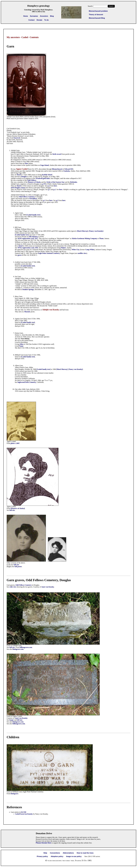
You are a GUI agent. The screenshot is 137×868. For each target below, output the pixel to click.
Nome (21, 346)
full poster (18, 567)
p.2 (49, 186)
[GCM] (24, 812)
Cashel (25, 37)
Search (111, 6)
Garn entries (15, 812)
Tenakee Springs (28, 289)
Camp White (90, 250)
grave (20, 255)
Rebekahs (74, 182)
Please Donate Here (43, 843)
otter (27, 163)
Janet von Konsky (48, 587)
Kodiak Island (47, 175)
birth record (57, 154)
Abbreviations (68, 853)
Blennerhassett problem (98, 11)
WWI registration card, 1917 (28, 238)
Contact (32, 20)
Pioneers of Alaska (34, 182)
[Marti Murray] (82, 231)
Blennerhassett (57, 169)
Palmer (63, 248)
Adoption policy (57, 856)
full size (12, 510)
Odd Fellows (32, 180)
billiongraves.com (26, 647)
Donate (39, 20)
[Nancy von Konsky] (96, 231)
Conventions (55, 853)
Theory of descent (96, 15)
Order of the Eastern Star (56, 182)
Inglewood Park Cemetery (27, 382)
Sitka (22, 344)
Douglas (24, 177)
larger (12, 720)
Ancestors (44, 16)
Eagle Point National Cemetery (49, 253)
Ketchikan (33, 199)
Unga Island (44, 165)
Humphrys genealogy (39, 6)
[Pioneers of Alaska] (18, 508)
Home (26, 16)
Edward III (69, 169)
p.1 (49, 189)
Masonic (28, 312)
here (55, 186)
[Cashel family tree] (33, 215)
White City (76, 250)
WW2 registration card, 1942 (28, 248)
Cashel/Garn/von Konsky (24, 814)
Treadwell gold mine (43, 178)
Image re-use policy (74, 856)
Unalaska (67, 171)
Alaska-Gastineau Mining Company (84, 238)
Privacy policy (42, 856)
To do (46, 20)
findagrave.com (18, 649)
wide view (13, 587)
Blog (52, 16)
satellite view (82, 253)
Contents (34, 37)
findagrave (14, 794)
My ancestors (13, 37)
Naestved (17, 138)
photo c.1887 (15, 443)
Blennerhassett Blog (97, 18)
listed (19, 175)
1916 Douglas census (18, 188)
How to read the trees (85, 853)
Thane (101, 238)
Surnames (34, 16)
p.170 (44, 184)
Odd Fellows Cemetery (27, 197)
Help (45, 853)
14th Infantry (33, 237)
